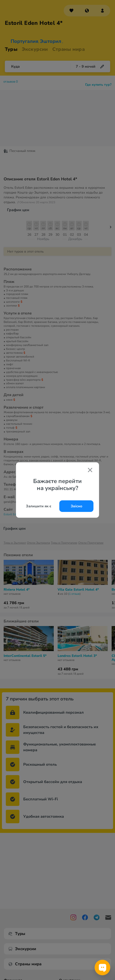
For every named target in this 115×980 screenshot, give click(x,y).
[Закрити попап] (90, 471)
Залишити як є (39, 506)
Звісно (77, 506)
